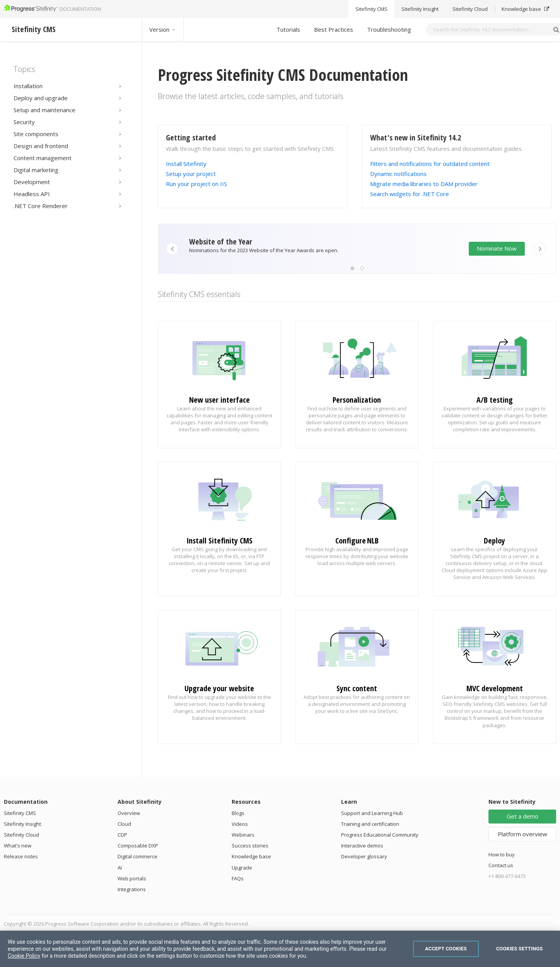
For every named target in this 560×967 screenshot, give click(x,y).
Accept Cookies (446, 949)
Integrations (132, 889)
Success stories (250, 846)
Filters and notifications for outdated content (430, 164)
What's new (18, 846)
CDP (122, 835)
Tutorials (288, 29)
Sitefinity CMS (20, 813)
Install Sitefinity (186, 164)
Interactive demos (362, 846)
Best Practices (334, 29)
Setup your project (191, 174)
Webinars (243, 835)
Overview (129, 813)
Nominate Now (497, 248)
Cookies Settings (520, 949)
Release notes (21, 856)
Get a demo (522, 816)
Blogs (238, 813)
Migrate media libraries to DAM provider (424, 184)
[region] (280, 949)
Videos (240, 824)
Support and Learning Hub (372, 813)
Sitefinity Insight (22, 824)
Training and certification (370, 824)
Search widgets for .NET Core (410, 194)
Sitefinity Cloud (21, 835)
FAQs (238, 878)
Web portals (132, 878)
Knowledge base (251, 856)
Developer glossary (364, 856)
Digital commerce (137, 856)
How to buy (502, 854)
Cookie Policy (24, 956)
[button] (352, 268)
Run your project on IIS (196, 184)
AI (120, 868)
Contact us (501, 865)
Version (163, 29)
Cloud (124, 824)
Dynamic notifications (398, 174)
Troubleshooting (389, 29)
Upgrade (242, 868)
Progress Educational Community (380, 835)
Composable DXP (138, 846)
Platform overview (522, 834)
